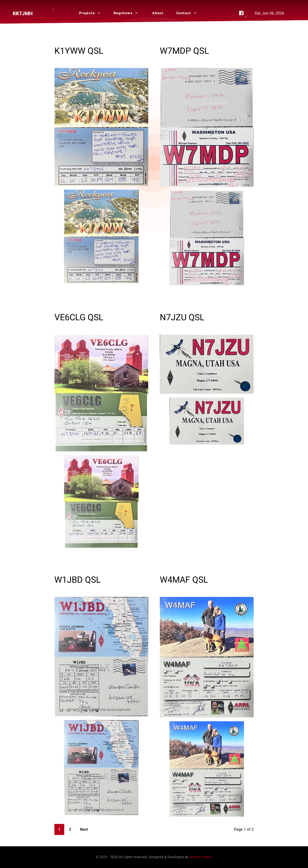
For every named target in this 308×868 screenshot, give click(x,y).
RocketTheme (200, 857)
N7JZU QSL (182, 317)
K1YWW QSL (79, 51)
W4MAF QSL (184, 580)
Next (84, 829)
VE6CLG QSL (79, 317)
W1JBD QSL (77, 580)
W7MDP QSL (184, 51)
